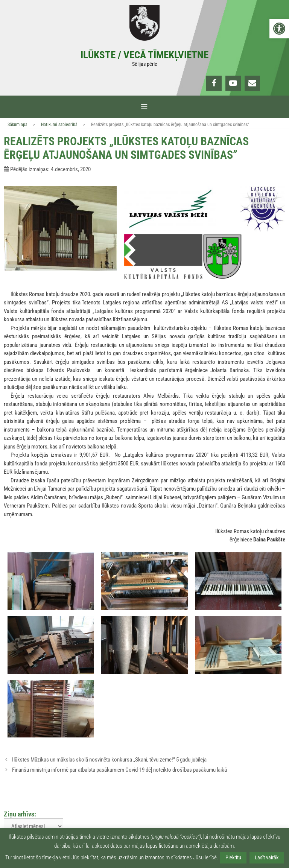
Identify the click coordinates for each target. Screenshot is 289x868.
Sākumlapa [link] (17, 125)
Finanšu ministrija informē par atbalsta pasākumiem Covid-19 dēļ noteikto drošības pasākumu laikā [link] (119, 770)
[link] (279, 29)
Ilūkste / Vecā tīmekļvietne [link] (144, 55)
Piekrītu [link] (233, 857)
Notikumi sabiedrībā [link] (59, 125)
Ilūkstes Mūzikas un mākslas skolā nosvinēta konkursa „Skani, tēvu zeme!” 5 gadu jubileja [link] (109, 760)
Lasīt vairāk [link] (267, 857)
